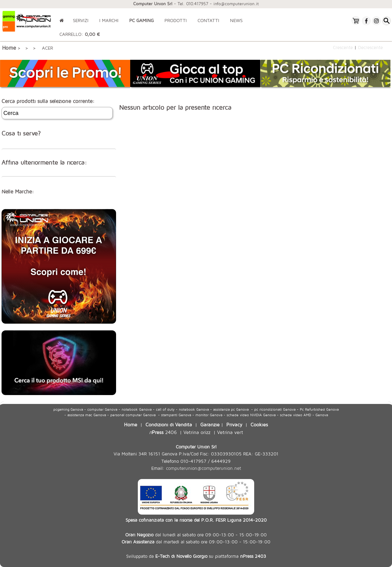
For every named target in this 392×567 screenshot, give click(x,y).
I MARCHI (109, 20)
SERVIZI (81, 20)
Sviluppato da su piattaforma (196, 556)
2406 (163, 432)
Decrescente (370, 47)
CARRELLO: (80, 34)
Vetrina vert (230, 432)
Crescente (343, 47)
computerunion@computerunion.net (204, 468)
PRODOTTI (176, 20)
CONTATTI (208, 20)
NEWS (236, 20)
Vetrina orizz (197, 432)
